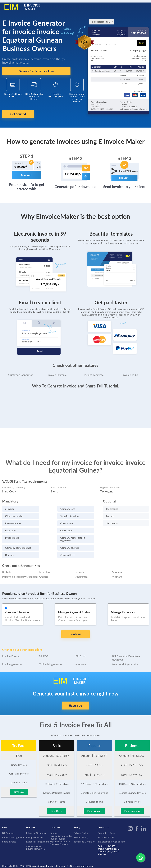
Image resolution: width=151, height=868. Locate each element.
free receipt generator (125, 658)
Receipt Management (13, 831)
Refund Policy (81, 831)
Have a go (75, 699)
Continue (75, 632)
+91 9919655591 (107, 831)
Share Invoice (9, 835)
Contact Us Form (106, 826)
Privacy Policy (81, 826)
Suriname (118, 570)
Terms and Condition (84, 835)
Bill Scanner (8, 826)
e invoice (81, 658)
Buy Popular (94, 804)
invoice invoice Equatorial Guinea (35, 841)
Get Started (22, 114)
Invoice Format (11, 650)
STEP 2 (75, 156)
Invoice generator (13, 658)
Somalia (80, 570)
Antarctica (82, 575)
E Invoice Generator (36, 826)
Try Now (19, 785)
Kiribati (6, 570)
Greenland (45, 570)
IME (18, 859)
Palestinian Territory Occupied (20, 575)
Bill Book (81, 650)
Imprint (54, 826)
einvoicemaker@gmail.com (111, 835)
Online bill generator (51, 658)
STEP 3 (124, 156)
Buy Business (132, 804)
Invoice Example (57, 373)
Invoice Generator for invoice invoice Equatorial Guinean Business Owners (61, 833)
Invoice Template (94, 373)
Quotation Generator (21, 373)
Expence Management (38, 835)
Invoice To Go (131, 373)
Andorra (44, 575)
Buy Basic (57, 804)
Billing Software (34, 831)
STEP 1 (27, 154)
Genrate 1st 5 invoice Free (36, 71)
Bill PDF (44, 650)
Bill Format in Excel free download (126, 651)
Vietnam (117, 575)
